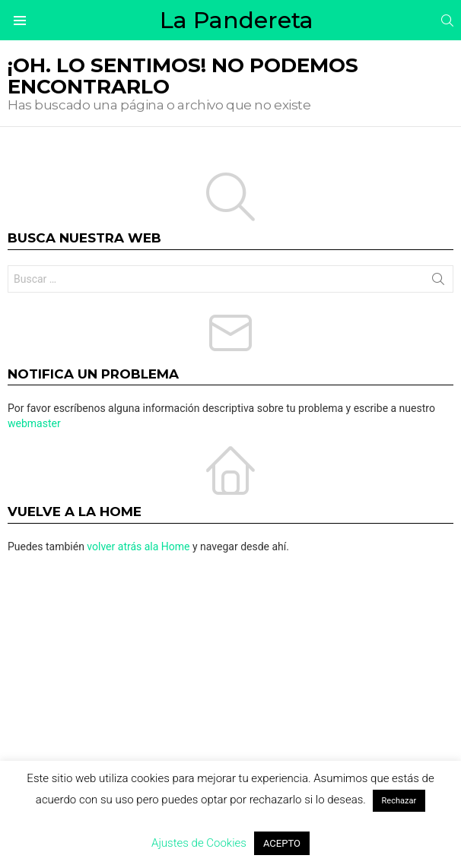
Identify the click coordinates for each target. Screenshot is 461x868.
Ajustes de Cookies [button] (199, 843)
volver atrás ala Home (138, 546)
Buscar (438, 282)
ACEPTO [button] (282, 843)
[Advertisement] (230, 683)
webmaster (34, 423)
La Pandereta (237, 20)
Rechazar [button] (399, 801)
